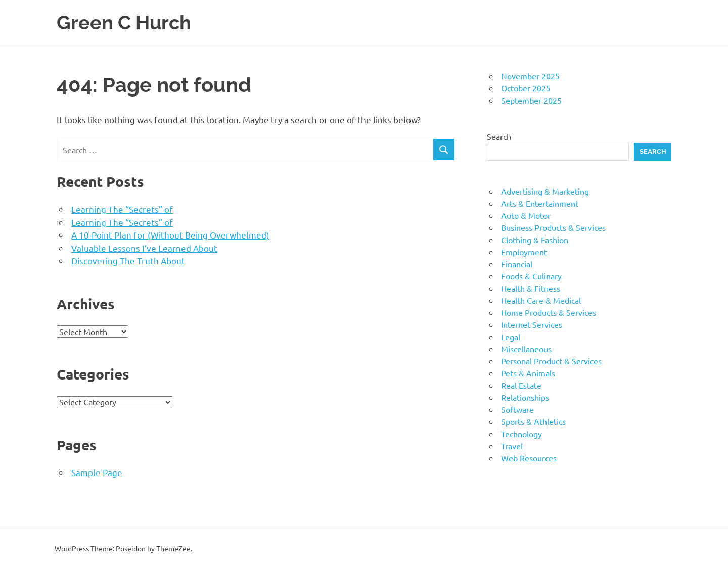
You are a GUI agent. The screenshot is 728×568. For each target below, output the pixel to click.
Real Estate (521, 385)
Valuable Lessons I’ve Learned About (144, 248)
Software (517, 409)
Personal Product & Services (551, 361)
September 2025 (531, 100)
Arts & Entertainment (540, 203)
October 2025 (526, 88)
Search (499, 136)
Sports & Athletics (533, 421)
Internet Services (532, 324)
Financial (517, 264)
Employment (524, 252)
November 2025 (530, 76)
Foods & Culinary (531, 276)
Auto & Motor (526, 215)
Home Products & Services (549, 312)
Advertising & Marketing (545, 191)
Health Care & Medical (541, 300)
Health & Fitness (531, 288)
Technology (521, 434)
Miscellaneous (526, 349)
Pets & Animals (528, 373)
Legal (511, 337)
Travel (512, 446)
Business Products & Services (553, 227)
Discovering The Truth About (128, 261)
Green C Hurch (124, 22)
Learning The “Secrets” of (122, 209)
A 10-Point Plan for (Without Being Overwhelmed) (170, 235)
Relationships (525, 397)
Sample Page (97, 472)
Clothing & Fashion (535, 240)
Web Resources (529, 458)
